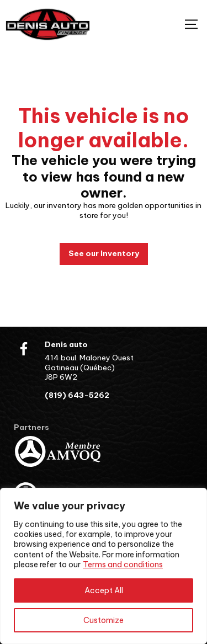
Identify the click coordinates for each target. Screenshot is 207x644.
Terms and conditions (123, 565)
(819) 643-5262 (77, 395)
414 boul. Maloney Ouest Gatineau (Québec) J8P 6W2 (89, 367)
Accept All (104, 590)
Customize (104, 620)
